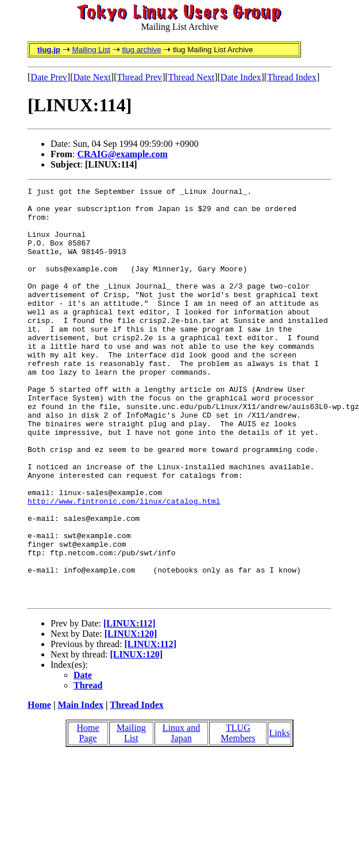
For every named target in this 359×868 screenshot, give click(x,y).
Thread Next (191, 77)
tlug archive (141, 50)
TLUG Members (238, 816)
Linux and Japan (181, 816)
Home (39, 787)
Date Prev (49, 77)
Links (279, 816)
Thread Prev (139, 77)
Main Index (80, 787)
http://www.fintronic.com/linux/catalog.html (124, 565)
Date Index (241, 77)
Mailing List (91, 50)
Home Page (88, 816)
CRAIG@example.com (122, 154)
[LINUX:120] (131, 716)
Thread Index (292, 77)
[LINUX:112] (130, 706)
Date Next (92, 77)
